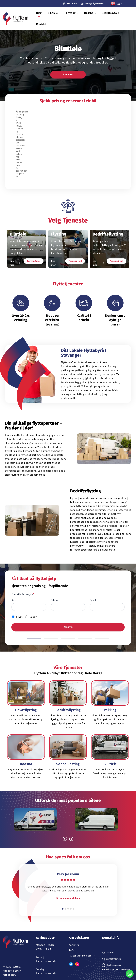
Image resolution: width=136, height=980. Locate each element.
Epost (93, 595)
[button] (73, 16)
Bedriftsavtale (112, 16)
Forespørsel (34, 256)
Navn (14, 595)
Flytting (82, 16)
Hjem (57, 16)
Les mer (68, 69)
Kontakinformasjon (23, 589)
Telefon (55, 595)
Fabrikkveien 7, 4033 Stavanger (114, 969)
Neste (68, 622)
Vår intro (74, 940)
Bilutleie (68, 16)
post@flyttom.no (93, 4)
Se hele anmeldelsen (68, 893)
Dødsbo (96, 16)
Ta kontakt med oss (80, 951)
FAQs (72, 945)
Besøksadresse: (115, 962)
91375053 (70, 4)
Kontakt (127, 16)
